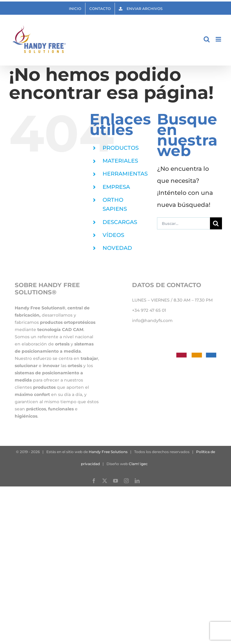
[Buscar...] (183, 223)
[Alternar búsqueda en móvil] (207, 39)
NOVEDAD (117, 248)
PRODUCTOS (121, 148)
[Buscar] (216, 223)
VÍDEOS (113, 235)
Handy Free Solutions (108, 452)
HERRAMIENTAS (125, 174)
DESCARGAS (120, 222)
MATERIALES (120, 161)
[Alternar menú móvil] (219, 39)
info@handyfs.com (152, 320)
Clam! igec (138, 464)
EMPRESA (116, 187)
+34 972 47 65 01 (149, 310)
